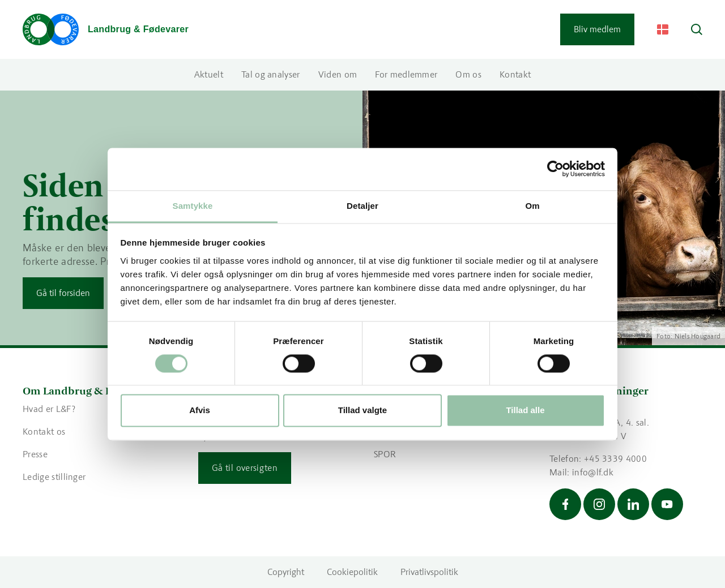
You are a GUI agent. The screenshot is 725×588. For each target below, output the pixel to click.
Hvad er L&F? (49, 409)
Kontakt (515, 74)
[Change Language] (663, 29)
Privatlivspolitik (429, 572)
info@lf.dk (593, 472)
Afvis (200, 411)
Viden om (338, 74)
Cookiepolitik (352, 572)
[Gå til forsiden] (106, 29)
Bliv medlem (597, 29)
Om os (468, 74)
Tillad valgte (362, 411)
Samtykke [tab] (193, 206)
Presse (35, 454)
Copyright (286, 572)
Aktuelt (209, 74)
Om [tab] (532, 206)
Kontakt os (44, 432)
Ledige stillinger (54, 477)
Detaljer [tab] (362, 206)
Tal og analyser (271, 74)
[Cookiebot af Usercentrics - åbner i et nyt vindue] (555, 169)
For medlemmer (406, 74)
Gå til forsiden (63, 293)
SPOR (385, 454)
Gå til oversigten (245, 468)
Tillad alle (525, 411)
